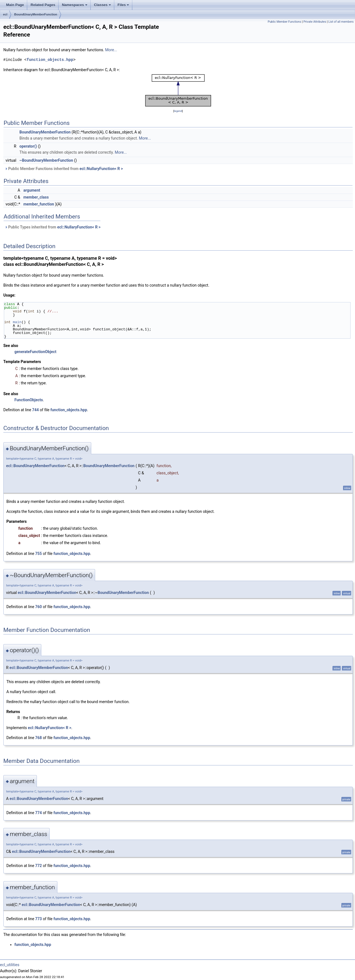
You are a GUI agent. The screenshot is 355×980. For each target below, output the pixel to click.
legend (178, 111)
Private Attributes (315, 22)
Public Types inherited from (53, 227)
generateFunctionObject (35, 352)
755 (39, 554)
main (17, 322)
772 (39, 866)
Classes (103, 6)
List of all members (341, 22)
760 (39, 607)
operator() (28, 146)
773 (39, 919)
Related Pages (43, 5)
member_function (39, 204)
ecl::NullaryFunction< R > (101, 169)
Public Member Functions (284, 22)
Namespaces (75, 6)
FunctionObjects (29, 400)
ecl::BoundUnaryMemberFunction (35, 466)
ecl (5, 14)
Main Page (15, 5)
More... (111, 50)
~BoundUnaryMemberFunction (46, 160)
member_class (36, 197)
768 (39, 738)
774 (39, 813)
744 (35, 410)
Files (124, 6)
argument (32, 190)
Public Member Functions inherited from (64, 169)
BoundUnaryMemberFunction (36, 14)
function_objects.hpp (50, 60)
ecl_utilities (10, 965)
